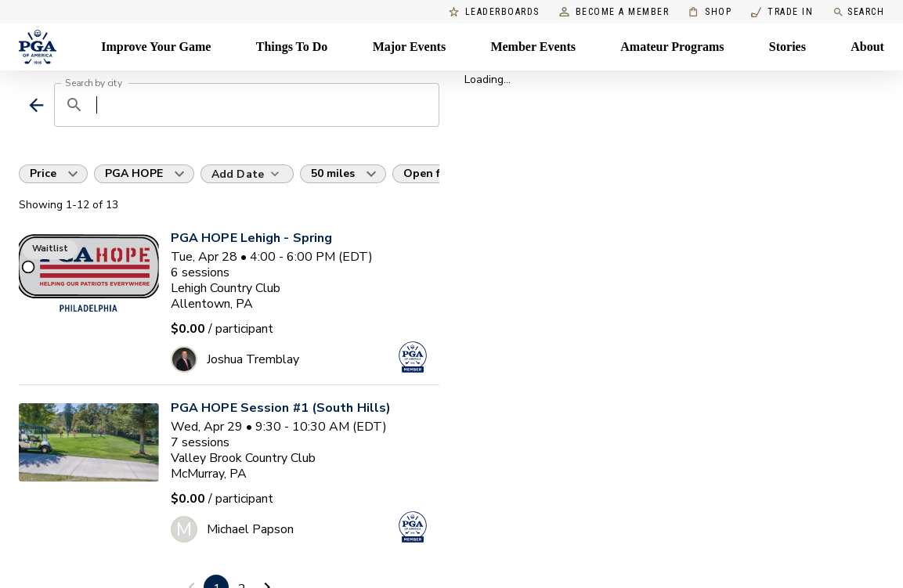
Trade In (782, 12)
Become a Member (614, 12)
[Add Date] (247, 174)
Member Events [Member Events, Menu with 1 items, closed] (533, 47)
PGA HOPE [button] (134, 173)
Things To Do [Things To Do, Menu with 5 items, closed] (292, 47)
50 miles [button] (333, 173)
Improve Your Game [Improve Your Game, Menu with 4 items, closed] (156, 47)
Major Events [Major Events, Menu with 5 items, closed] (409, 47)
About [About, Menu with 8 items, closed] (867, 47)
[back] (36, 105)
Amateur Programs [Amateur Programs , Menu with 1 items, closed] (672, 47)
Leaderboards (494, 12)
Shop (710, 12)
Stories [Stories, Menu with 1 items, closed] (787, 47)
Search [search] (858, 12)
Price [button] (43, 173)
